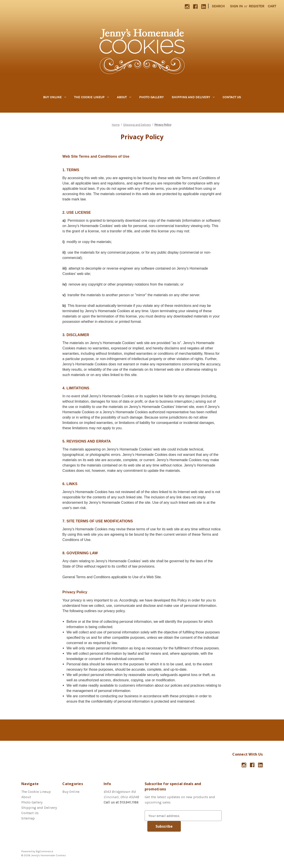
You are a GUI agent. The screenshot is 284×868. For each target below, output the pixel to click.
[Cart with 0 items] (272, 6)
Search (218, 6)
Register (256, 6)
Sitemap (28, 818)
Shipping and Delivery (193, 97)
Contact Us (232, 97)
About (124, 97)
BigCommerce (45, 851)
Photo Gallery (151, 97)
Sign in (236, 6)
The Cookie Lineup (92, 97)
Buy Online (55, 97)
